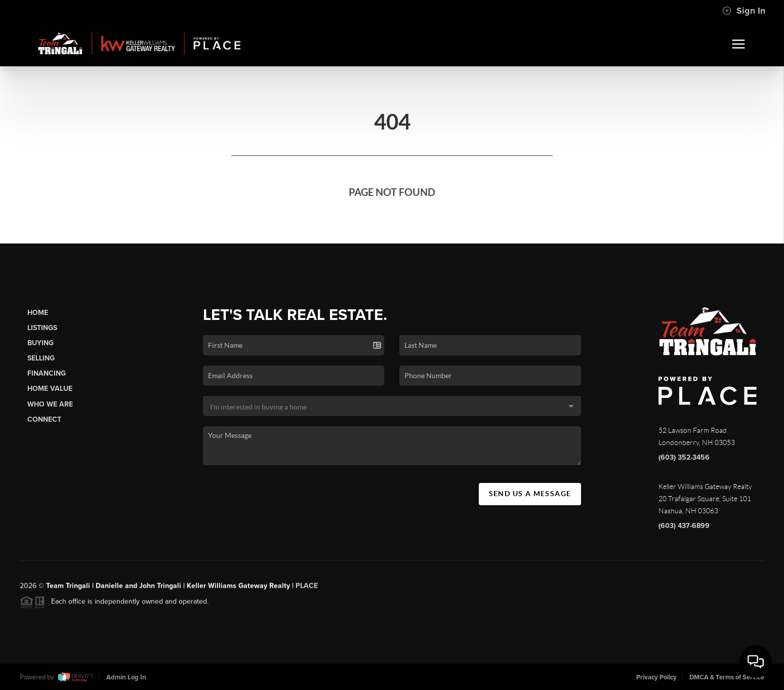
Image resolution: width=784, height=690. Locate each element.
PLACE (307, 591)
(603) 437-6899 (684, 526)
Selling (41, 358)
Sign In (744, 11)
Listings (42, 328)
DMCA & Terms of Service (727, 677)
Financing (47, 373)
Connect (44, 419)
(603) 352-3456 (684, 457)
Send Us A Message (530, 494)
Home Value (50, 389)
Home (38, 313)
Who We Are (50, 404)
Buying (40, 343)
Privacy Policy (656, 677)
